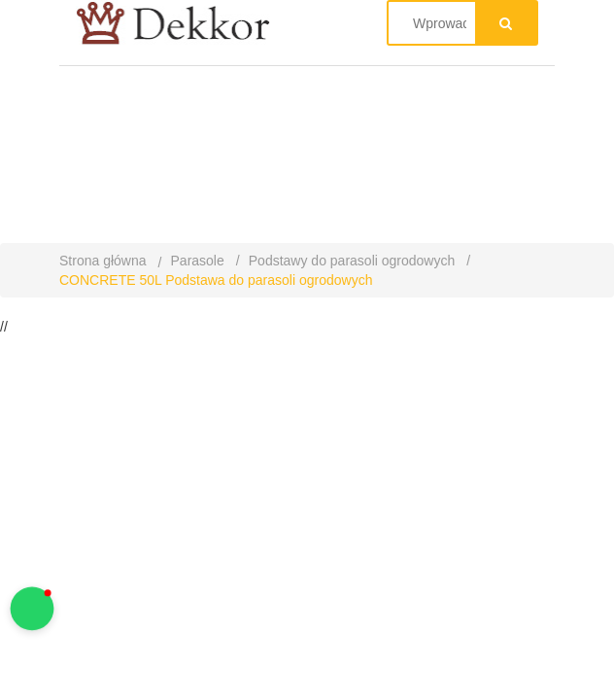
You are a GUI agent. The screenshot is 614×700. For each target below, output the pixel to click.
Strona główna (103, 261)
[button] (33, 609)
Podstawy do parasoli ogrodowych (352, 261)
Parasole (198, 261)
